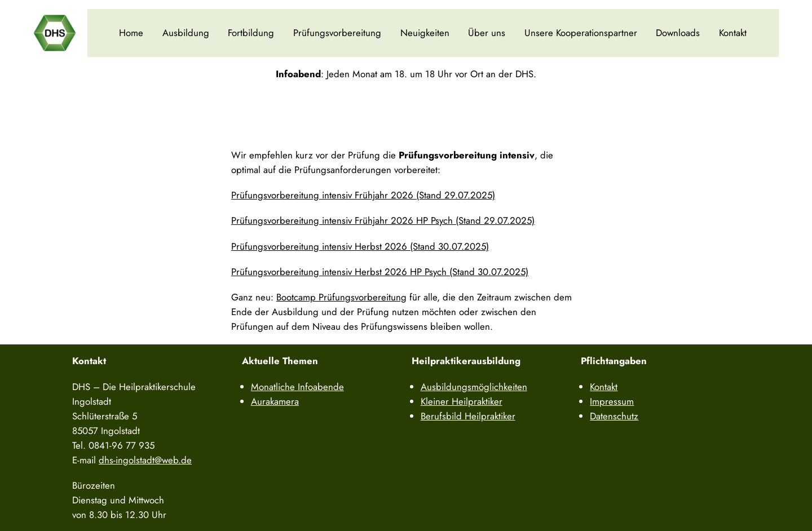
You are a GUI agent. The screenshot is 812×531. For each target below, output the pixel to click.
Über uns (487, 33)
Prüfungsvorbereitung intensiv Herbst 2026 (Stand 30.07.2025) (360, 246)
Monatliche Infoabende (297, 387)
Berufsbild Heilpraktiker (468, 416)
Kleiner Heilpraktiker (462, 401)
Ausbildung (186, 33)
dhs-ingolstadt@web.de (145, 460)
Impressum (612, 401)
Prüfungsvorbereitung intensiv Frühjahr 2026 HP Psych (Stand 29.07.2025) (383, 220)
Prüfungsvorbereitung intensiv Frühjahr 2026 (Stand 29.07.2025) (363, 195)
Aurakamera (275, 401)
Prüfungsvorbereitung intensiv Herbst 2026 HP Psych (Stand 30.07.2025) (380, 272)
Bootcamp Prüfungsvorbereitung (341, 297)
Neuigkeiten (425, 33)
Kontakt (733, 33)
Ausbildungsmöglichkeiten (474, 387)
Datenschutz (614, 416)
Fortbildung (251, 33)
